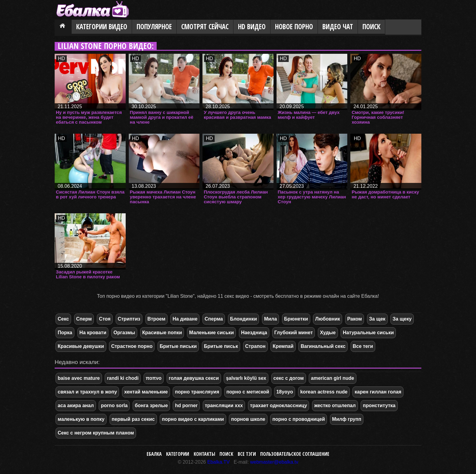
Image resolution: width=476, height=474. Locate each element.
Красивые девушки (81, 346)
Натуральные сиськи (368, 333)
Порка (65, 333)
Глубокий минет (294, 333)
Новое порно (294, 27)
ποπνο (154, 378)
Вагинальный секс (323, 346)
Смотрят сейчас (205, 27)
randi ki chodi (123, 378)
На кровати (93, 333)
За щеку (402, 319)
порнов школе (248, 419)
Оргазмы (124, 333)
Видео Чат (338, 27)
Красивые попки (162, 333)
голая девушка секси (194, 378)
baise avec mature (79, 378)
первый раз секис (133, 419)
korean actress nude (324, 392)
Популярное (154, 27)
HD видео (252, 27)
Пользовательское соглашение (295, 454)
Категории (178, 454)
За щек (377, 319)
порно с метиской (248, 392)
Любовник (328, 319)
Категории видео (102, 27)
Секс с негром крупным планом (96, 433)
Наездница (254, 333)
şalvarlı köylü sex (246, 378)
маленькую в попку (81, 419)
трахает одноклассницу (279, 405)
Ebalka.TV (219, 462)
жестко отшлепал (335, 405)
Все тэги (247, 454)
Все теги (363, 346)
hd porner (186, 405)
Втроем (156, 319)
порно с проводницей (299, 419)
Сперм (84, 319)
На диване (185, 319)
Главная (63, 27)
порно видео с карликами (193, 419)
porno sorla (114, 405)
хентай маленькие (146, 392)
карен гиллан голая (378, 392)
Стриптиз (129, 319)
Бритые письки (178, 346)
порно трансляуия (197, 392)
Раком (355, 319)
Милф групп (347, 419)
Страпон (255, 346)
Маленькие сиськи (211, 333)
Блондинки (243, 319)
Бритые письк (221, 346)
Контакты (204, 454)
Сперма (214, 319)
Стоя (105, 319)
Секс (63, 319)
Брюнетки (296, 319)
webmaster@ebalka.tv (274, 462)
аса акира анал (76, 405)
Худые (328, 333)
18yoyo (285, 392)
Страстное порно (132, 346)
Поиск (371, 27)
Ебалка (154, 454)
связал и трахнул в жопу (87, 392)
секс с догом (289, 378)
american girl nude (332, 378)
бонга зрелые (151, 405)
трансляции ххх (224, 405)
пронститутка (379, 405)
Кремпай (283, 346)
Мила (270, 319)
